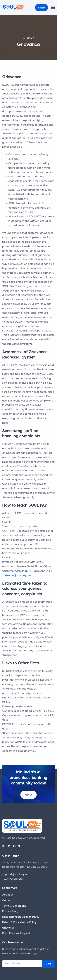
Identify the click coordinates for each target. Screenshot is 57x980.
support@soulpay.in (15, 874)
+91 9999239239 (13, 879)
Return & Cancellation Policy (19, 922)
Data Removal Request (16, 933)
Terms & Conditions (14, 906)
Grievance (8, 928)
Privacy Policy (10, 911)
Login (41, 8)
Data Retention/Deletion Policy (21, 917)
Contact (7, 900)
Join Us (28, 795)
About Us (8, 895)
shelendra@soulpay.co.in (17, 575)
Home (31, 38)
